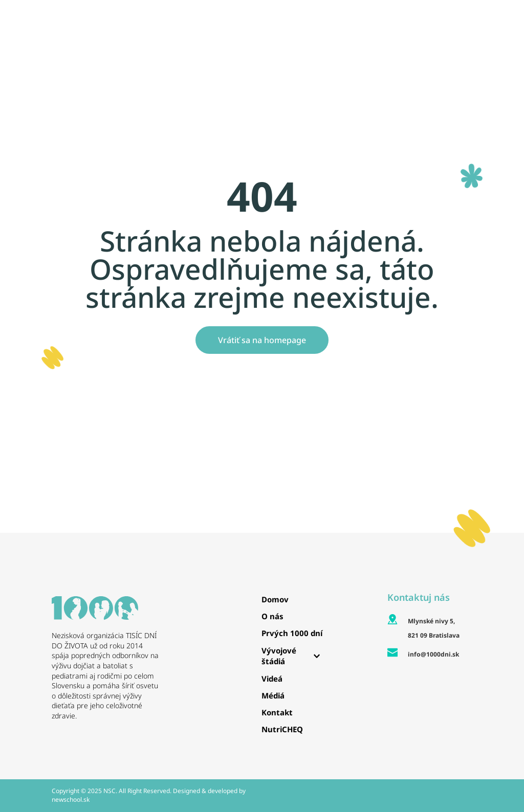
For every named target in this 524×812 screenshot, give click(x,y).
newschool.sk (71, 799)
